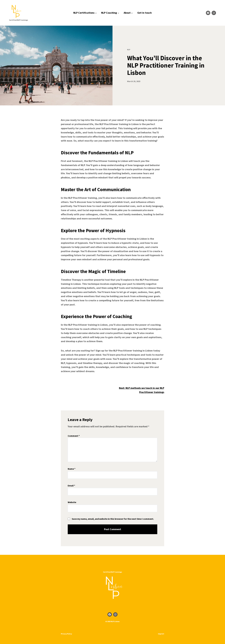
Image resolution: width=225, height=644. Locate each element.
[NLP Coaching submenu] (118, 13)
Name (72, 469)
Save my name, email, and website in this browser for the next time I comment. (113, 519)
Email (71, 486)
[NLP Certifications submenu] (96, 13)
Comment (74, 436)
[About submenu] (132, 13)
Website (72, 502)
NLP (129, 50)
